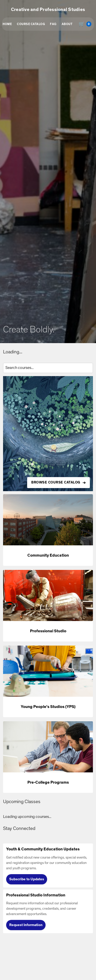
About (67, 24)
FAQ (53, 24)
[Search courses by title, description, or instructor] (48, 368)
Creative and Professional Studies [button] (48, 10)
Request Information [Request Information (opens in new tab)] (26, 925)
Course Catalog (31, 24)
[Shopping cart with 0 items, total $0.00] (86, 24)
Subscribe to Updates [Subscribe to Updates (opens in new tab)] (27, 879)
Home (7, 24)
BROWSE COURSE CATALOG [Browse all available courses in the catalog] (56, 482)
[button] (48, 530)
